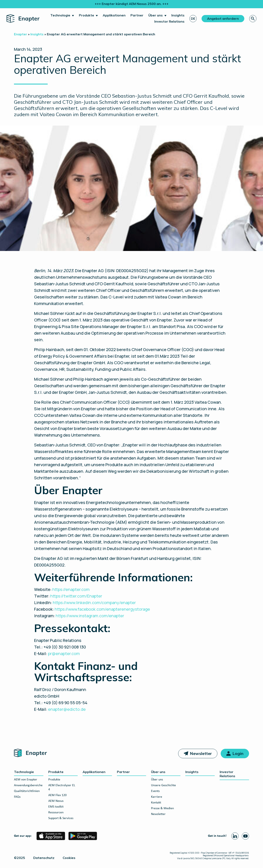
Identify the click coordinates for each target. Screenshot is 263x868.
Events (155, 791)
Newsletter (201, 753)
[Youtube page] (245, 836)
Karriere (157, 797)
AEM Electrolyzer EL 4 (62, 787)
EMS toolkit (56, 807)
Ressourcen (56, 813)
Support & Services (61, 818)
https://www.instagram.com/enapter (90, 616)
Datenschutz (44, 858)
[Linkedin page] (235, 836)
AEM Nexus (56, 801)
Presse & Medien (162, 808)
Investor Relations (169, 21)
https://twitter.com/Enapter (76, 596)
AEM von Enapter (26, 780)
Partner (137, 15)
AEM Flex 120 (57, 795)
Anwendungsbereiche (28, 785)
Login (238, 753)
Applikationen (114, 15)
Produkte (87, 15)
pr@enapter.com (64, 654)
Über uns (156, 15)
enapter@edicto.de (67, 709)
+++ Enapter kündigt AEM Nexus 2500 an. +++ (132, 4)
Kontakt (156, 803)
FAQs (17, 797)
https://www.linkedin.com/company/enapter (94, 603)
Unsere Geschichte (163, 785)
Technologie (60, 15)
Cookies (69, 858)
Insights (178, 15)
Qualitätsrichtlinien (27, 791)
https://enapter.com (71, 589)
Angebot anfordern (223, 18)
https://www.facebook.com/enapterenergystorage (102, 609)
